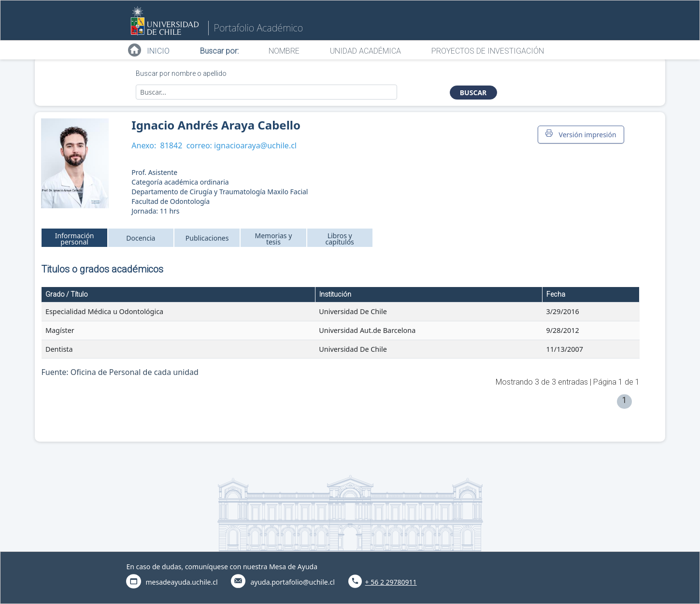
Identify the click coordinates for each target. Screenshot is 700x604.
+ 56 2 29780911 (391, 582)
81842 (171, 145)
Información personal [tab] (75, 239)
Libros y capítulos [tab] (340, 239)
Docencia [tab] (141, 238)
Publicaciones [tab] (207, 238)
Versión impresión (581, 134)
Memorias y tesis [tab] (273, 239)
